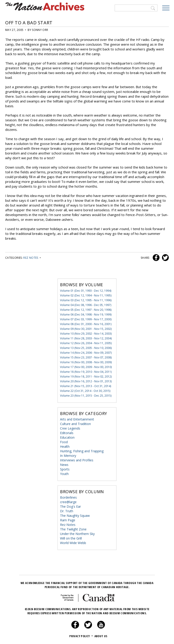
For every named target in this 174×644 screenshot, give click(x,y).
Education (67, 437)
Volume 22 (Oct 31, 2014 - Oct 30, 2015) (85, 391)
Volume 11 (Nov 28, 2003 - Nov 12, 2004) (86, 338)
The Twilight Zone (73, 529)
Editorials (67, 433)
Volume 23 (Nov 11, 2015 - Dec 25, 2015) (86, 396)
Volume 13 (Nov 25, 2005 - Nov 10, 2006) (86, 348)
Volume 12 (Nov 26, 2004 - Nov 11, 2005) (86, 343)
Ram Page (68, 520)
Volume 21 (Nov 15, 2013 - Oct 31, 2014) (86, 386)
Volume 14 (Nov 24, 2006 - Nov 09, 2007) (86, 353)
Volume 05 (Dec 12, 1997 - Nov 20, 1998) (86, 310)
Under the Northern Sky (77, 534)
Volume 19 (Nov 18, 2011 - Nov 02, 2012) (86, 377)
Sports (65, 469)
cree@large (68, 502)
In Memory (68, 456)
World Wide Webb (73, 543)
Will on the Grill (71, 538)
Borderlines (68, 497)
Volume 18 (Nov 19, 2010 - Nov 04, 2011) (86, 372)
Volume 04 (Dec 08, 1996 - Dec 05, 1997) (86, 305)
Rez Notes (31, 258)
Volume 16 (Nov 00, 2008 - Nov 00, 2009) (86, 362)
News (64, 465)
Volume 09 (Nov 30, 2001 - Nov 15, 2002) (86, 329)
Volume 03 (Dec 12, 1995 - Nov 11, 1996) (86, 300)
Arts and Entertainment (77, 419)
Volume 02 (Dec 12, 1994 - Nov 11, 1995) (86, 295)
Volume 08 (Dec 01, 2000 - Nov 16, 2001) (86, 324)
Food (64, 442)
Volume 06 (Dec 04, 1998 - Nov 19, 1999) (86, 315)
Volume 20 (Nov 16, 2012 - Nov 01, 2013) (86, 381)
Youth (64, 474)
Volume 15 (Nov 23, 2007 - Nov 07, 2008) (86, 357)
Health (65, 446)
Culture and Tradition (75, 424)
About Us (101, 636)
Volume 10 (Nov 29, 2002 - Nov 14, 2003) (86, 334)
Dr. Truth (67, 511)
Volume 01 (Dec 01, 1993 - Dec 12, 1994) (86, 291)
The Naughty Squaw (75, 516)
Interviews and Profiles (77, 460)
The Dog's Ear (70, 506)
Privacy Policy (81, 636)
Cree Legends (70, 428)
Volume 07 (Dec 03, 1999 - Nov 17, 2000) (86, 319)
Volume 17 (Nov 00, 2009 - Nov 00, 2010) (86, 367)
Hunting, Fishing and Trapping (82, 451)
